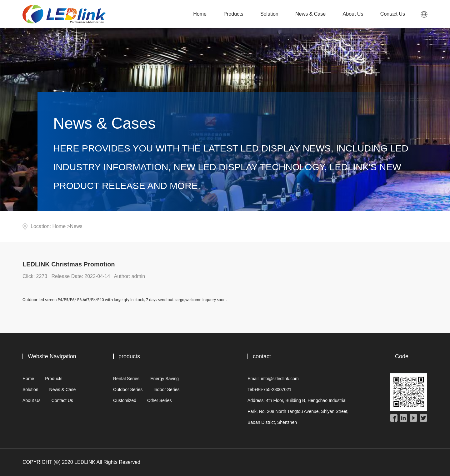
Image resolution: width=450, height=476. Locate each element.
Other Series (160, 400)
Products (233, 14)
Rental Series (126, 379)
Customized (125, 400)
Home (200, 14)
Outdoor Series (128, 389)
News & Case (310, 14)
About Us (353, 14)
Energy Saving (165, 379)
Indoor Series (166, 389)
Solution (269, 14)
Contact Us (393, 14)
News (76, 226)
